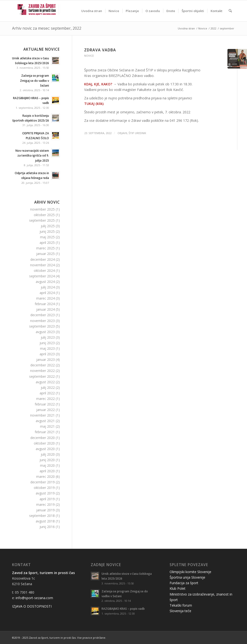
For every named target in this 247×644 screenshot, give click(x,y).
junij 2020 (47, 460)
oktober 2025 (44, 215)
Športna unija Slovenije (187, 577)
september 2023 (42, 326)
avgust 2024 (45, 282)
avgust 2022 (45, 382)
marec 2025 (45, 248)
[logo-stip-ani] (37, 11)
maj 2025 (47, 237)
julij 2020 (48, 454)
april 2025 (47, 243)
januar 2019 (45, 510)
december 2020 (43, 438)
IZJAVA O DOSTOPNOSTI (32, 606)
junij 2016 (47, 527)
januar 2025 (45, 254)
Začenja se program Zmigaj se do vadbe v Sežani (34, 80)
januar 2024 (45, 309)
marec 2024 (45, 298)
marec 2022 (45, 399)
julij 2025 (48, 226)
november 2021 (42, 415)
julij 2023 (48, 337)
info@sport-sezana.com (34, 598)
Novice (89, 56)
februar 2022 (45, 404)
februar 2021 (45, 432)
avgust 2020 (45, 449)
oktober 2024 (44, 271)
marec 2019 (45, 504)
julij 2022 (48, 387)
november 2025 (42, 209)
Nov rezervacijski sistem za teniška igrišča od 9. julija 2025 (32, 155)
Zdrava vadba (100, 50)
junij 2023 (47, 343)
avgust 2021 (45, 421)
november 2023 (42, 321)
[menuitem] (92, 11)
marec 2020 (45, 476)
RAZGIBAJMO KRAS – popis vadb (123, 609)
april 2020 (47, 471)
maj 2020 (47, 465)
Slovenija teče (180, 611)
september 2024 (42, 276)
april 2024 (47, 293)
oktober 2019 (44, 488)
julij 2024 (48, 287)
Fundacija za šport (184, 583)
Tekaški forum (181, 605)
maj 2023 (47, 348)
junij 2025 (47, 231)
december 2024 (43, 259)
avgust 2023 (45, 332)
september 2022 (42, 376)
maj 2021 (47, 426)
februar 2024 (45, 304)
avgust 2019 (45, 493)
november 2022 (42, 371)
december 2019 (43, 482)
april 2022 (47, 393)
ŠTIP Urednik (137, 133)
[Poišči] (230, 11)
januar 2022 (45, 410)
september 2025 (42, 220)
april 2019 (47, 499)
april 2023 (47, 354)
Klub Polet (178, 588)
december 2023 (43, 315)
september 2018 (42, 516)
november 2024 (42, 265)
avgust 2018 (45, 521)
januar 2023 (45, 360)
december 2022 (43, 365)
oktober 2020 (44, 443)
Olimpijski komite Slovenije (190, 572)
